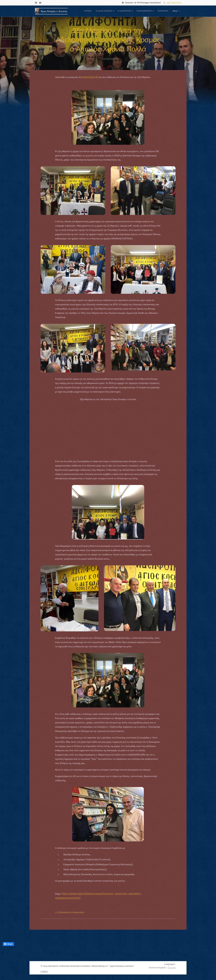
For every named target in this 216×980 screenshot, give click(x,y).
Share (8, 944)
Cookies (44, 971)
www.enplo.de (90, 77)
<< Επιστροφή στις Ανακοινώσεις (70, 912)
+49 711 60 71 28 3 (174, 3)
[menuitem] (96, 11)
